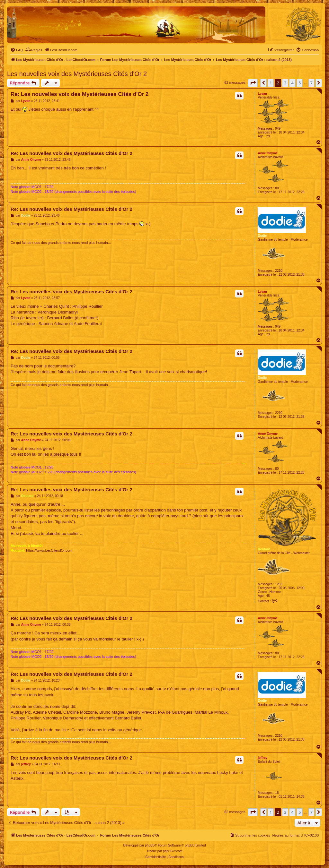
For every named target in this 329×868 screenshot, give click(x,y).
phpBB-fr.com (173, 851)
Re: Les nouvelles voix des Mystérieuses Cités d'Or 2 (80, 94)
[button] (253, 83)
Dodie (262, 236)
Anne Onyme (268, 153)
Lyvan (262, 94)
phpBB (150, 845)
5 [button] (300, 83)
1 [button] (271, 83)
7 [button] (311, 83)
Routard (264, 549)
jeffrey (262, 758)
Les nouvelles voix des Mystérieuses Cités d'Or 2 (77, 74)
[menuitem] (17, 50)
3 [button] (285, 83)
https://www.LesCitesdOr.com (49, 550)
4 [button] (292, 83)
